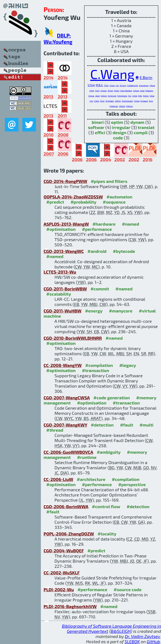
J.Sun (91, 101)
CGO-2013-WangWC (64, 251)
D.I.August (144, 101)
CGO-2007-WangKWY (65, 425)
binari (98, 122)
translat (146, 127)
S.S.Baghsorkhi (133, 85)
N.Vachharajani (127, 101)
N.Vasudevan (144, 85)
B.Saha (117, 91)
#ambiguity (109, 452)
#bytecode (124, 251)
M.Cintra (123, 85)
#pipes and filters (109, 181)
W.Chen (110, 91)
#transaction (95, 370)
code (118, 138)
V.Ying (91, 85)
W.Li (130, 96)
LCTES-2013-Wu (60, 272)
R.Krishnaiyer (122, 96)
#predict (55, 202)
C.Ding (142, 91)
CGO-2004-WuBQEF (64, 551)
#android (97, 251)
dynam (137, 122)
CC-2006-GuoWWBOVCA (68, 452)
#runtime (87, 457)
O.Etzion (104, 96)
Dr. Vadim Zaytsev (142, 636)
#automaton (119, 197)
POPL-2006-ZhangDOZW (69, 534)
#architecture (91, 479)
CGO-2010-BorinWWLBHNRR (73, 338)
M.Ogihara (149, 91)
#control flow (106, 506)
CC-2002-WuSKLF (62, 573)
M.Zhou (146, 96)
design (119, 132)
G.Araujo (104, 91)
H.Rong (152, 85)
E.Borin (146, 77)
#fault (127, 425)
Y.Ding (152, 96)
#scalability (59, 294)
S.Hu (117, 85)
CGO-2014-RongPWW (65, 181)
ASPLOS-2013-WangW (66, 224)
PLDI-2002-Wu (59, 589)
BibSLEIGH (121, 631)
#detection (102, 425)
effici (100, 132)
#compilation (99, 365)
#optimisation (61, 229)
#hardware (104, 224)
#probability (83, 202)
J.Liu (106, 85)
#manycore (121, 311)
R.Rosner (129, 106)
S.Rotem (122, 106)
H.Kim (97, 91)
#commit (100, 289)
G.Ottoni (118, 101)
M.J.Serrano (112, 96)
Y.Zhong (91, 96)
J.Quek (97, 96)
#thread (55, 430)
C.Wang (112, 74)
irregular (121, 127)
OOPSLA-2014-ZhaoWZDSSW (73, 197)
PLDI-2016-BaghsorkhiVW (70, 606)
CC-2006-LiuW (58, 479)
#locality (107, 534)
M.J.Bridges (110, 101)
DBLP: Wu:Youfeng (58, 39)
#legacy (128, 365)
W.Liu (151, 101)
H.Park (92, 91)
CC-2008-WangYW (63, 365)
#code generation (112, 398)
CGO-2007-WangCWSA (67, 398)
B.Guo (102, 101)
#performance (97, 229)
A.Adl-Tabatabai (126, 91)
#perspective (132, 484)
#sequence (114, 202)
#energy (94, 311)
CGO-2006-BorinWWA (66, 506)
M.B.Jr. (100, 85)
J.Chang (136, 101)
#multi (146, 425)
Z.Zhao (135, 96)
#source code (127, 589)
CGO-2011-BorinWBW (65, 289)
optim (117, 122)
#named (131, 224)
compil (141, 132)
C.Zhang (136, 91)
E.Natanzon (114, 106)
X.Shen (97, 101)
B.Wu (140, 96)
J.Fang (112, 85)
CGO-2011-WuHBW (63, 311)
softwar (96, 127)
